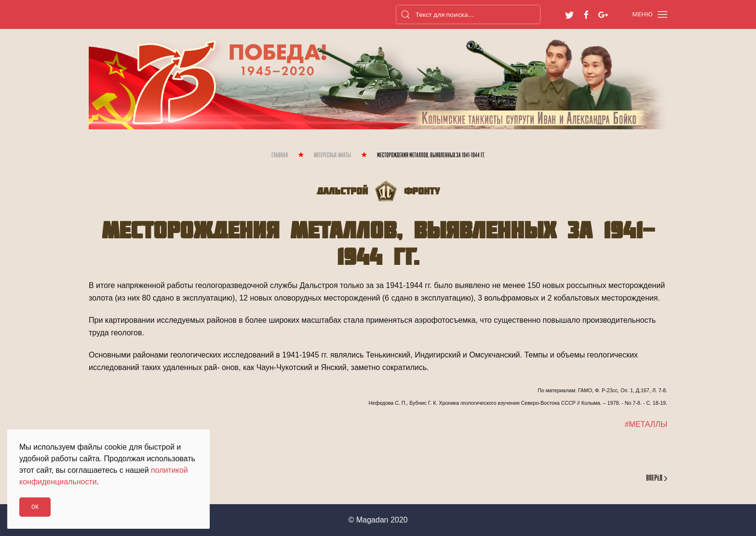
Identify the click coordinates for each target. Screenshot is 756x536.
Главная (280, 156)
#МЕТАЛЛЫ (646, 424)
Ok (35, 507)
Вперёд (657, 479)
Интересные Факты (332, 156)
